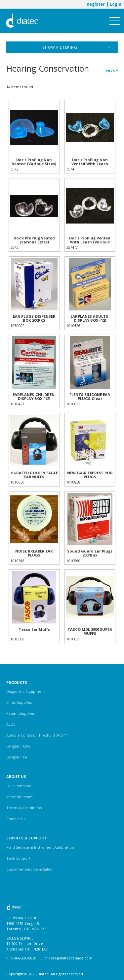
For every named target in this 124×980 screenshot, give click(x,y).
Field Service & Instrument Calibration (40, 847)
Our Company (19, 786)
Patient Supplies (21, 713)
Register (96, 4)
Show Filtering (76, 47)
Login (116, 4)
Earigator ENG (19, 746)
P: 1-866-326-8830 (21, 958)
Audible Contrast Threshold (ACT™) (37, 735)
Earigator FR (17, 757)
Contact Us (16, 819)
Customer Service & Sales (29, 869)
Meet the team (20, 797)
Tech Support (18, 858)
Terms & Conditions (24, 808)
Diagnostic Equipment (26, 691)
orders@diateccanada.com (68, 958)
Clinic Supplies (19, 702)
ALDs (11, 724)
